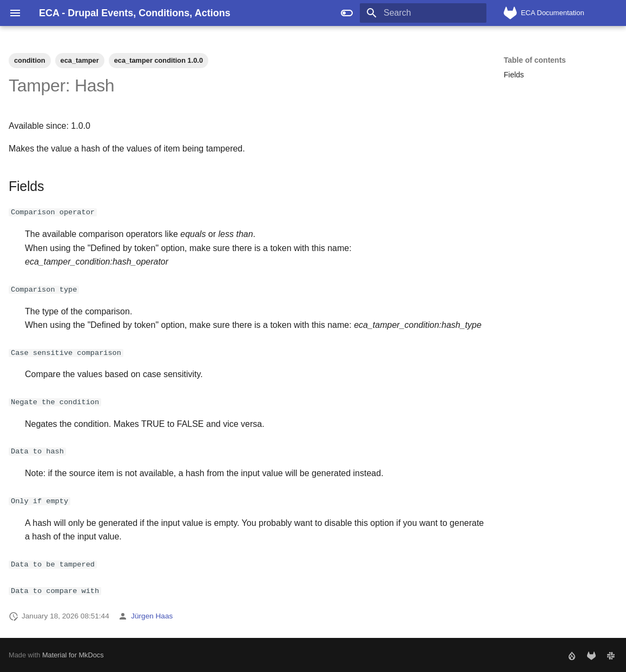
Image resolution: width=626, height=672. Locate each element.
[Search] (423, 13)
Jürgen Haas (152, 615)
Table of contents (535, 60)
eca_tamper (80, 60)
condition (30, 60)
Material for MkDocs (73, 654)
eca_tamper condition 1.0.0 (159, 60)
